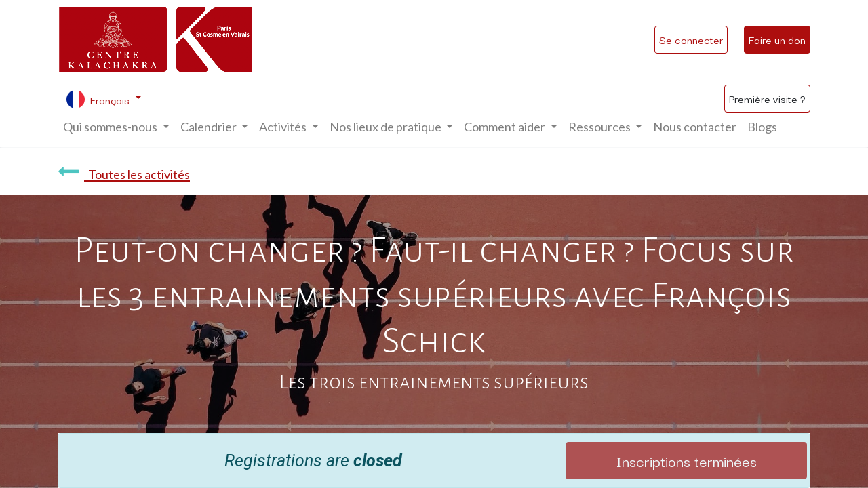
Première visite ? (767, 98)
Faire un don (777, 39)
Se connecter (691, 39)
